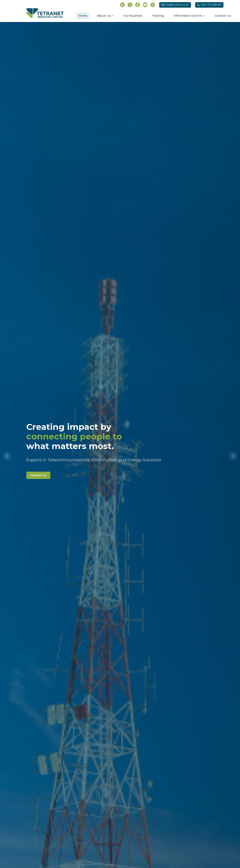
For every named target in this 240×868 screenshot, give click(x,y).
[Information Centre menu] (189, 16)
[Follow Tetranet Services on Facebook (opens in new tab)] (138, 5)
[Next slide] (233, 456)
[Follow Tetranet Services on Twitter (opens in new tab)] (130, 5)
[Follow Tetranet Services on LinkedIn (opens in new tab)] (122, 5)
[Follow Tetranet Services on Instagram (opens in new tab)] (153, 5)
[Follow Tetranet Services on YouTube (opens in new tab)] (145, 5)
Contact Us (40, 477)
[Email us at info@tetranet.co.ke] (175, 5)
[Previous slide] (7, 456)
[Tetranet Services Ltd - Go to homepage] (45, 13)
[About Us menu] (105, 16)
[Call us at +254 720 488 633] (209, 5)
